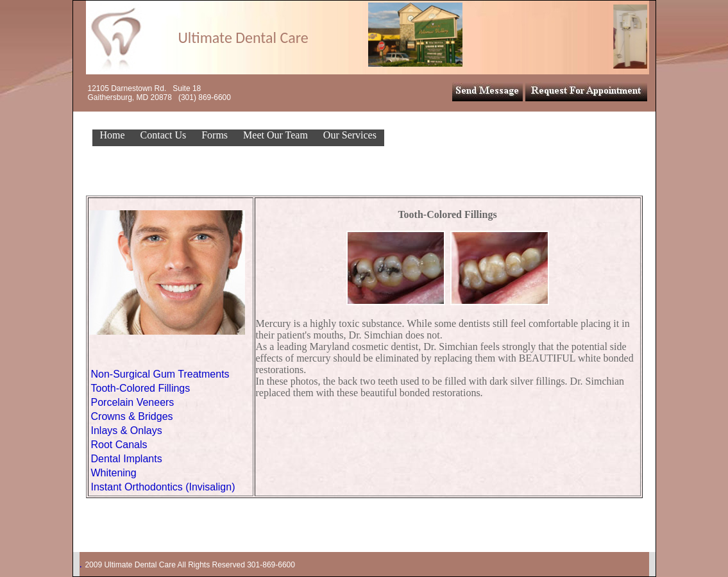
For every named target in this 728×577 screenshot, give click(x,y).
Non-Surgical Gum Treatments (160, 374)
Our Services (350, 135)
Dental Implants (127, 459)
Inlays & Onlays (127, 431)
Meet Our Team (275, 135)
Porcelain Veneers (133, 402)
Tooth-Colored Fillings (141, 388)
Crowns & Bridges (132, 416)
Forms (215, 135)
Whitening (114, 473)
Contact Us (164, 135)
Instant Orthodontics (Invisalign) (163, 487)
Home (113, 135)
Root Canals (119, 445)
